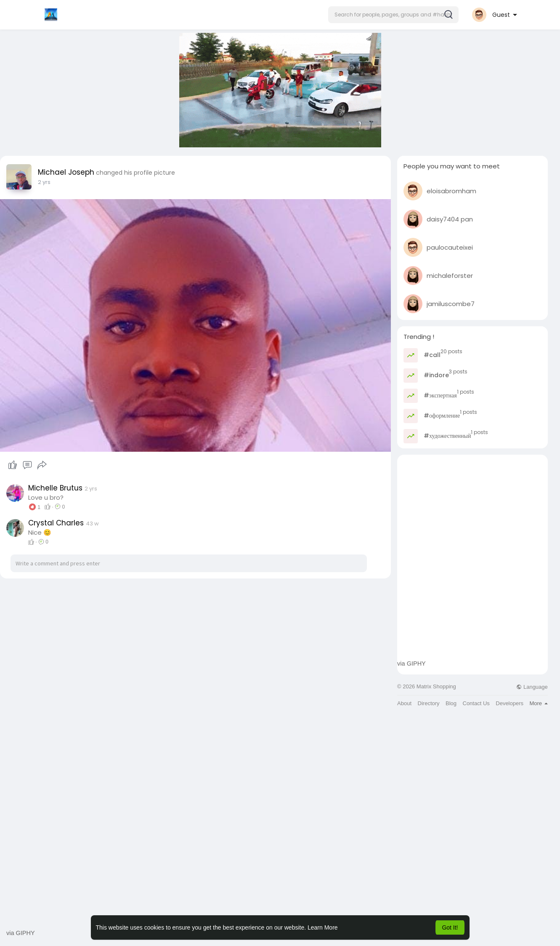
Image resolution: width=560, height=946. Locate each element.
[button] (393, 15)
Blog (451, 703)
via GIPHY (411, 664)
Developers (510, 703)
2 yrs (44, 182)
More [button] (538, 703)
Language (532, 687)
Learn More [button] (323, 927)
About (404, 703)
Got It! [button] (450, 927)
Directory (429, 703)
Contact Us (476, 703)
